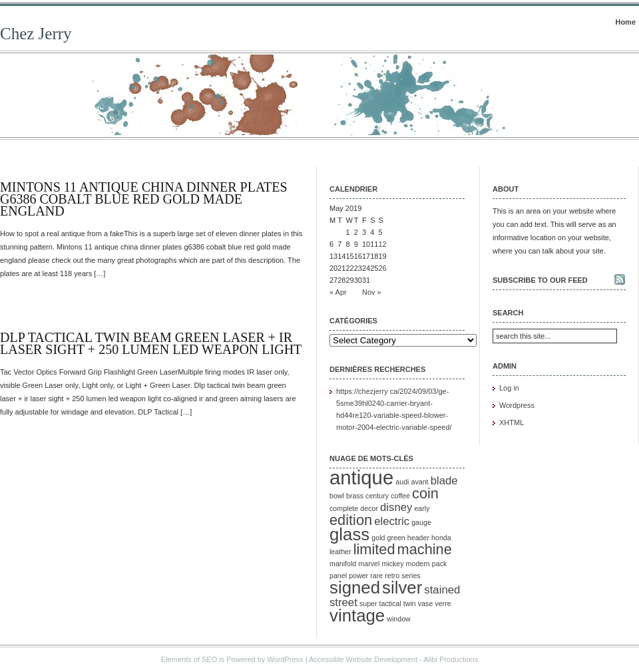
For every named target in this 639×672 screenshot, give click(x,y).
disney (396, 507)
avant (420, 482)
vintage (357, 615)
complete (344, 508)
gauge (421, 522)
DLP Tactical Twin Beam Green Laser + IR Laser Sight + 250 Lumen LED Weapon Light (151, 343)
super (368, 603)
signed (355, 588)
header (418, 538)
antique (361, 477)
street (343, 602)
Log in (509, 388)
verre (443, 603)
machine (425, 549)
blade (444, 481)
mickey (392, 564)
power (358, 576)
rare (376, 576)
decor (369, 508)
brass (355, 496)
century (377, 496)
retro (392, 576)
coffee (400, 496)
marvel (369, 564)
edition (351, 520)
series (411, 576)
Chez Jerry (36, 34)
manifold (343, 564)
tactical (390, 603)
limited (374, 549)
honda (441, 538)
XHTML (512, 422)
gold (378, 538)
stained (442, 590)
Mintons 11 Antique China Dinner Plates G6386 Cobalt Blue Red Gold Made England (144, 199)
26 (383, 268)
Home (625, 22)
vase (426, 603)
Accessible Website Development (363, 659)
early (422, 508)
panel (338, 576)
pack (440, 564)
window (399, 619)
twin (410, 603)
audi (402, 482)
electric (392, 521)
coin (425, 493)
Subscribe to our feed (540, 280)
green (396, 538)
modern (418, 564)
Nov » (372, 292)
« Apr (338, 292)
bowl (337, 496)
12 (383, 244)
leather (340, 552)
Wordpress (517, 405)
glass (349, 534)
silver (402, 588)
